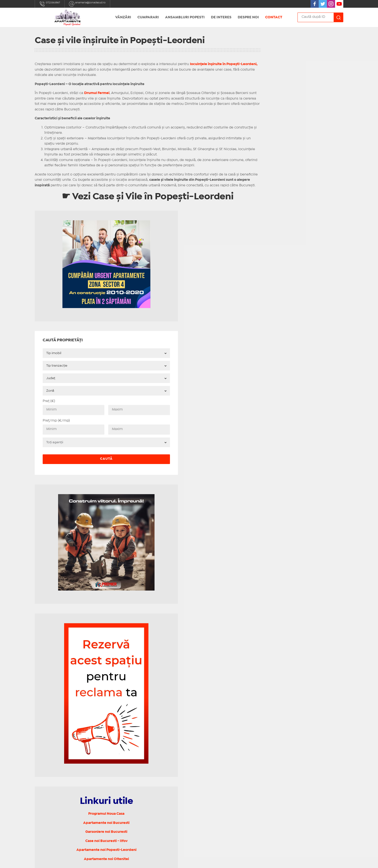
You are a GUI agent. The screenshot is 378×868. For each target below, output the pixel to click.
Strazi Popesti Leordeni (134, 775)
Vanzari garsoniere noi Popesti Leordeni (148, 769)
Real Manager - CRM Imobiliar (252, 860)
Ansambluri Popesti (185, 17)
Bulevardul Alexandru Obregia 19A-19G (72, 760)
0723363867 (52, 4)
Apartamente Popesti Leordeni (141, 763)
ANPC (119, 823)
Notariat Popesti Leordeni (136, 787)
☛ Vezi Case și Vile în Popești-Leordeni (136, 204)
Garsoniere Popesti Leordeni (139, 720)
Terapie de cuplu (129, 800)
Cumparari (148, 17)
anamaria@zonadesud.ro (97, 4)
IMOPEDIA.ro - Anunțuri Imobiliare (173, 860)
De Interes (221, 17)
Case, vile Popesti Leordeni (137, 744)
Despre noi (248, 17)
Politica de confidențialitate (138, 806)
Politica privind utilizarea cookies (142, 812)
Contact (274, 17)
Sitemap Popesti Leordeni (136, 781)
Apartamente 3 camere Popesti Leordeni (149, 738)
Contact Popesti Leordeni (136, 794)
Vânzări (123, 17)
